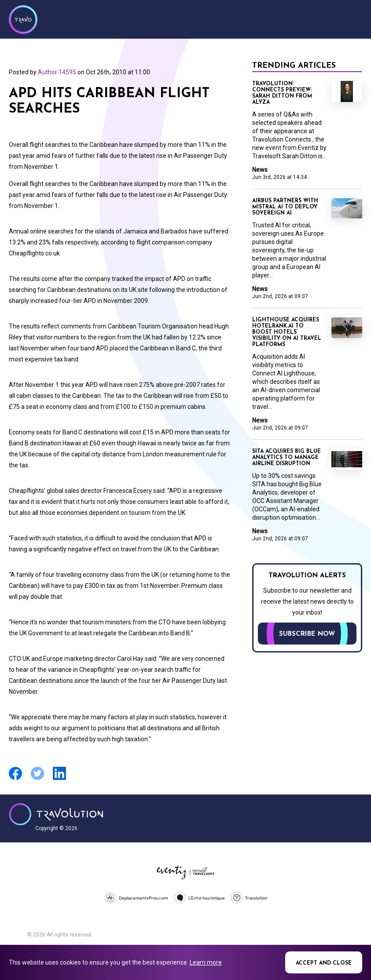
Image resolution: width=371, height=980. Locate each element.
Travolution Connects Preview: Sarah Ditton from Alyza (282, 93)
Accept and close (324, 963)
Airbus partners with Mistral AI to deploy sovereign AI (285, 207)
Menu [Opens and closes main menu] (353, 18)
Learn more (206, 962)
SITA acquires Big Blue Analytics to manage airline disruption (287, 458)
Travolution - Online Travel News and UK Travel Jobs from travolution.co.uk (56, 814)
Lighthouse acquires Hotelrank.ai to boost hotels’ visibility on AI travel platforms (287, 332)
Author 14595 (57, 72)
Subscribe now (307, 634)
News (260, 170)
